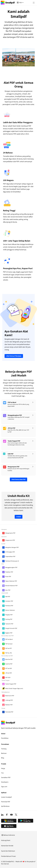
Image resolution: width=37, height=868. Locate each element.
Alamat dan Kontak (7, 846)
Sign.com (4, 787)
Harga (3, 768)
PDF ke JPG (9, 653)
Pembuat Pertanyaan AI (12, 561)
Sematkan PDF (6, 778)
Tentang (4, 749)
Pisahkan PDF (9, 572)
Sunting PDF (9, 619)
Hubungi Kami (6, 840)
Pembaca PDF (9, 606)
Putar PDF (8, 577)
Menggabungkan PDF (11, 568)
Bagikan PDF (9, 633)
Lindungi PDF (9, 700)
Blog (3, 758)
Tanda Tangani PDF (11, 684)
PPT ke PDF (9, 668)
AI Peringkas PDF (10, 552)
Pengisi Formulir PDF (11, 628)
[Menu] (34, 3)
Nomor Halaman (10, 610)
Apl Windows (5, 806)
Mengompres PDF (10, 533)
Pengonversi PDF (10, 540)
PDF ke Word (9, 639)
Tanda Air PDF (9, 624)
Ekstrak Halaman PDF (11, 586)
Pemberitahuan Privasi (8, 856)
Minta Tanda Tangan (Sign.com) (14, 689)
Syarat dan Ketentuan (8, 851)
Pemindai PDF (9, 712)
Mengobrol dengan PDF (12, 547)
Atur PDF (8, 590)
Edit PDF (8, 597)
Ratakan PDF (9, 705)
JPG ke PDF (9, 673)
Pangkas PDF (9, 615)
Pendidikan (5, 738)
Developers (5, 782)
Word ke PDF (9, 659)
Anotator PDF (9, 601)
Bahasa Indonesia (8, 835)
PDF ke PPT (9, 648)
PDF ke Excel (9, 644)
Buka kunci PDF (10, 696)
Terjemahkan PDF (10, 557)
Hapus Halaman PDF (11, 581)
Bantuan (4, 753)
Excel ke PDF (9, 664)
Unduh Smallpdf (6, 797)
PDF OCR (8, 678)
